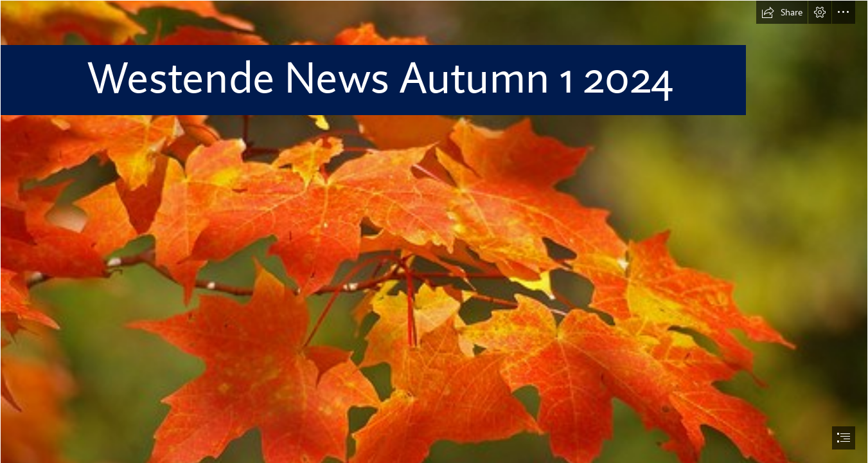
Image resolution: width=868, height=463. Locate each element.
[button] (782, 12)
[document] (434, 232)
